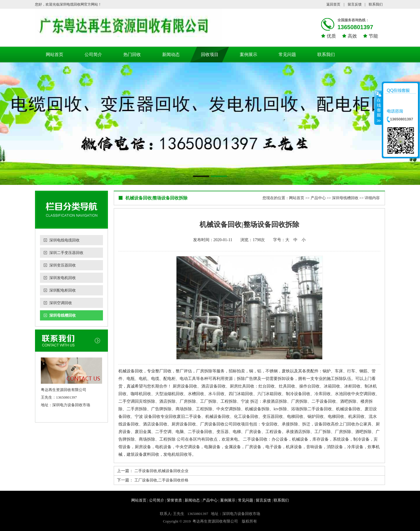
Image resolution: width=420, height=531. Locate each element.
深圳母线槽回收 (63, 315)
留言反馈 (355, 4)
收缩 (378, 108)
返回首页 (333, 4)
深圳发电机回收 (63, 278)
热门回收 (132, 55)
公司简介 (93, 55)
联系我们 (376, 4)
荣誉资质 (174, 500)
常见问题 (287, 55)
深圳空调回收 (61, 303)
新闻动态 (171, 55)
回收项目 (210, 55)
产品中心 (318, 198)
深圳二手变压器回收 (66, 253)
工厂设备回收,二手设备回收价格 (161, 480)
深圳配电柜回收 (63, 290)
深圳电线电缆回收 (64, 240)
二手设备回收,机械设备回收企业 (161, 471)
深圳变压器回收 (63, 265)
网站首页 (55, 55)
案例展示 (249, 55)
